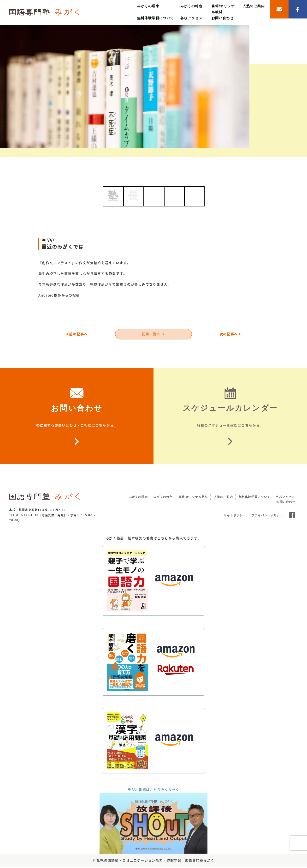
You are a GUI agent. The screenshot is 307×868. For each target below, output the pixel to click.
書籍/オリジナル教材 (193, 498)
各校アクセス (191, 18)
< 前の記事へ (77, 335)
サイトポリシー (235, 517)
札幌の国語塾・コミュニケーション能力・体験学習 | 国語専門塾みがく (155, 861)
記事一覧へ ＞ (154, 335)
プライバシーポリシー (267, 517)
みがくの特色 (191, 6)
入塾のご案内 (254, 6)
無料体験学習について (156, 18)
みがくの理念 (148, 6)
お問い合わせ (223, 18)
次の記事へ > (230, 335)
